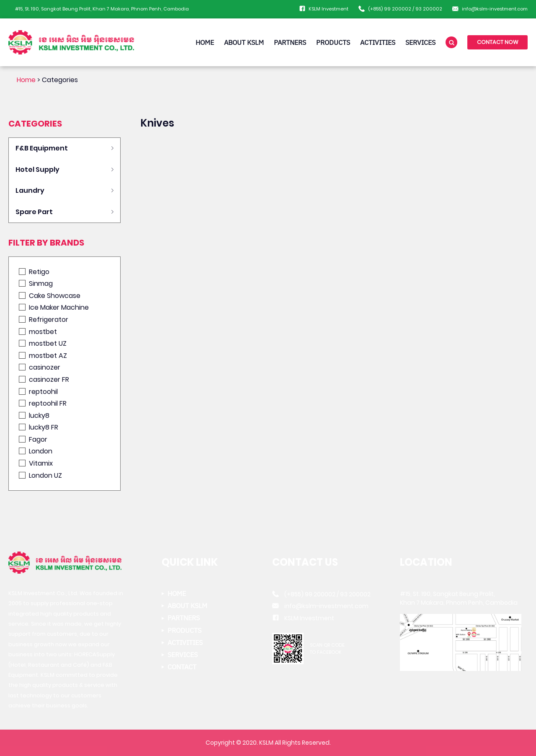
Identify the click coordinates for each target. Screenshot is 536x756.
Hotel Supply (37, 170)
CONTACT (182, 667)
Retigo (34, 272)
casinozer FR (44, 379)
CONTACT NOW (498, 42)
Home (26, 80)
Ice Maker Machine (54, 307)
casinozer (40, 367)
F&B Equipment (42, 148)
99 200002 (398, 9)
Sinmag (36, 283)
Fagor (33, 439)
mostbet (38, 332)
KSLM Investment (329, 9)
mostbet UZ (43, 343)
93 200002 (429, 9)
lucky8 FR (39, 427)
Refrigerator (44, 320)
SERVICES (420, 42)
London (36, 451)
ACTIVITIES (378, 42)
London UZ (40, 475)
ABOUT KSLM (244, 42)
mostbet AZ (43, 356)
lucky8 (34, 416)
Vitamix (36, 463)
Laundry (30, 190)
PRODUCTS (333, 42)
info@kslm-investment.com (495, 9)
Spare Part (34, 212)
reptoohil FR (43, 403)
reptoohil (38, 392)
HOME (205, 42)
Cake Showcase (50, 296)
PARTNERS (290, 42)
